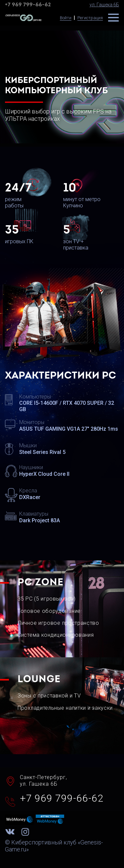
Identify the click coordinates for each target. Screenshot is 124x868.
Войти (66, 18)
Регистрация (90, 18)
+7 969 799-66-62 (28, 5)
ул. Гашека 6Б (104, 5)
